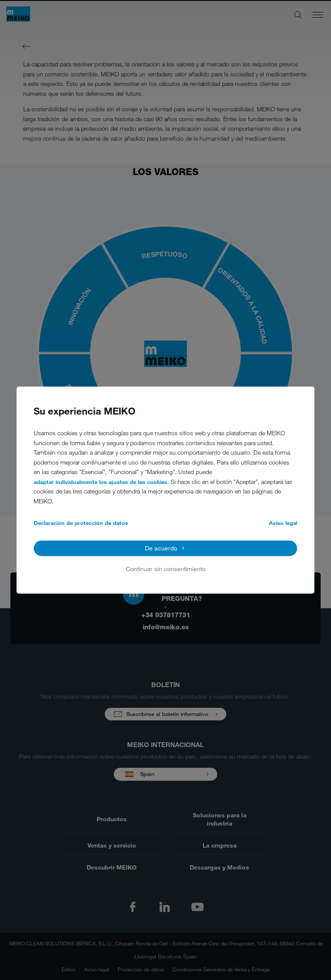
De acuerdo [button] (161, 548)
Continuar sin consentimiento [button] (166, 569)
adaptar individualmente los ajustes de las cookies (100, 482)
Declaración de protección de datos (81, 523)
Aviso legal (283, 523)
